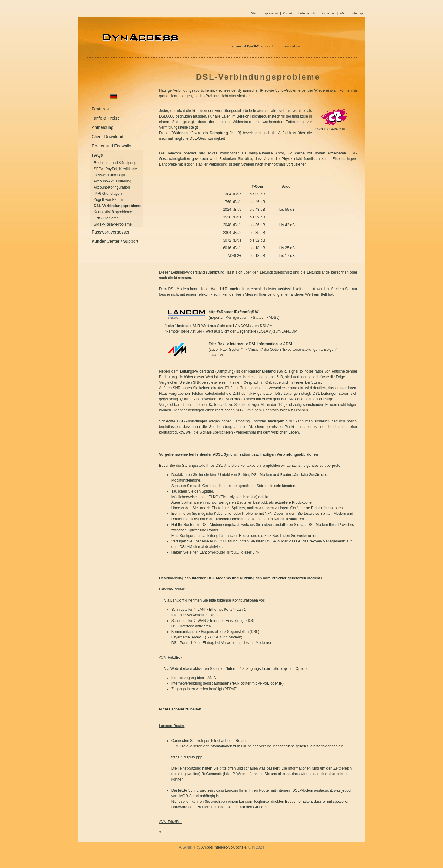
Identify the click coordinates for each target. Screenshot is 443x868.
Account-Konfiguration (112, 187)
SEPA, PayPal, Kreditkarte (116, 169)
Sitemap (357, 13)
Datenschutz (307, 13)
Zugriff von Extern (108, 200)
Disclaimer (328, 13)
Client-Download (108, 137)
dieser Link (250, 552)
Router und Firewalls (111, 146)
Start (254, 13)
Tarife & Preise (106, 118)
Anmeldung (103, 127)
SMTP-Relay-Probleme (113, 224)
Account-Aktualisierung (112, 181)
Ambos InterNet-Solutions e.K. (226, 847)
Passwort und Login (110, 175)
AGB (343, 13)
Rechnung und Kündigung (115, 163)
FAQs (97, 155)
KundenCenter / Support (115, 241)
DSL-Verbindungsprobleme (118, 206)
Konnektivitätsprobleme (113, 212)
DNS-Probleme (106, 218)
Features (100, 109)
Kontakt (288, 13)
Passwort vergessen (111, 232)
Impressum (270, 13)
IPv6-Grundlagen (108, 194)
